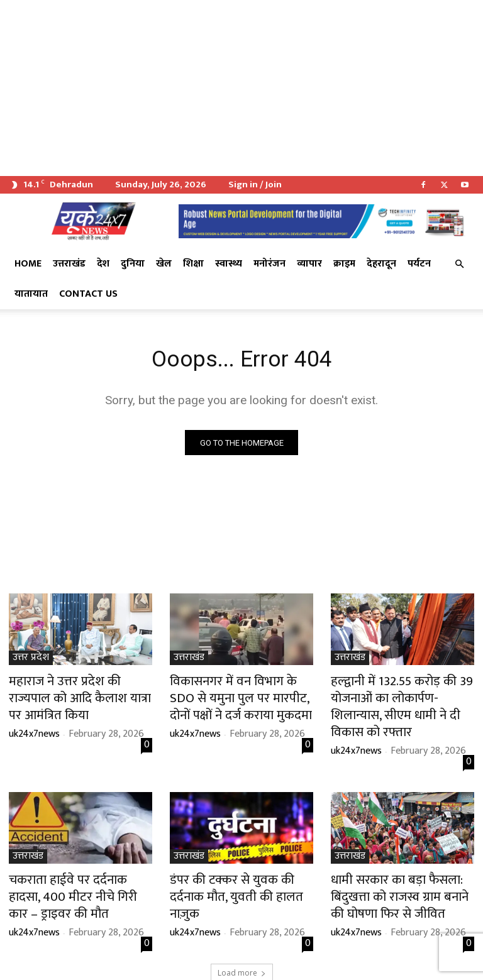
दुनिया (133, 264)
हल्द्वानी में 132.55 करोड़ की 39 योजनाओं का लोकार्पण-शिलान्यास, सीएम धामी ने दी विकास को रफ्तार (396, 696)
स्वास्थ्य (229, 264)
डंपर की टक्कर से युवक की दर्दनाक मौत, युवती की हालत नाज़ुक (236, 862)
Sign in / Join (255, 184)
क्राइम (344, 264)
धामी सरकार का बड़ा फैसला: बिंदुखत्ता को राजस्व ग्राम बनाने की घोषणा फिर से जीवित (402, 869)
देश (103, 264)
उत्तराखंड (69, 264)
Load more (242, 940)
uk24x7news (34, 714)
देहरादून (381, 264)
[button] (459, 264)
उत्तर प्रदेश (31, 660)
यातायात (31, 294)
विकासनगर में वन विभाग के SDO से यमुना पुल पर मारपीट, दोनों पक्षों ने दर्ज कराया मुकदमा (241, 696)
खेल (164, 264)
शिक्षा (193, 264)
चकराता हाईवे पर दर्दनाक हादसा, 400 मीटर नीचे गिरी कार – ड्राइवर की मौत (80, 869)
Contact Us (88, 294)
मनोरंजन (269, 264)
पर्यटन (419, 264)
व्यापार (309, 264)
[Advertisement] (241, 88)
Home (28, 264)
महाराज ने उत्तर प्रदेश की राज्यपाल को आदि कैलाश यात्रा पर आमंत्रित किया (79, 690)
